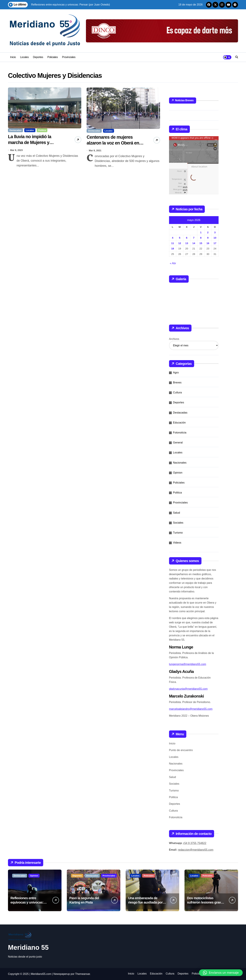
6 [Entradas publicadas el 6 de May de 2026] (187, 238)
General (178, 443)
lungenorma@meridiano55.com (188, 664)
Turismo (178, 533)
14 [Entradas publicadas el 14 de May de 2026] (194, 243)
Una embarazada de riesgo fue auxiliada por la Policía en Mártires (147, 902)
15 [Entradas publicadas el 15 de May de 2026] (201, 243)
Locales (24, 57)
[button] (221, 973)
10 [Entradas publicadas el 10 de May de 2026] (215, 238)
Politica (42, 130)
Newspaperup (62, 974)
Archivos (174, 339)
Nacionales (180, 463)
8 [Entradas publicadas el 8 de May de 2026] (201, 238)
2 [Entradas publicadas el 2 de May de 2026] (208, 232)
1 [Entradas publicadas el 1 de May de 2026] (201, 232)
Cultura (177, 392)
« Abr (173, 263)
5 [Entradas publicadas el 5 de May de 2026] (180, 238)
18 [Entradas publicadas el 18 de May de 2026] (173, 248)
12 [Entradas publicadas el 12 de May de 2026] (180, 243)
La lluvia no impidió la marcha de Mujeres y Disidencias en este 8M (31, 142)
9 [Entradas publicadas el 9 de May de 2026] (208, 238)
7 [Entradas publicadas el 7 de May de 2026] (194, 238)
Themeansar (83, 974)
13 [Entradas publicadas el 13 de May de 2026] (187, 243)
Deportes (38, 57)
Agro (176, 373)
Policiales (53, 57)
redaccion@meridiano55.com (196, 850)
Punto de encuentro (181, 750)
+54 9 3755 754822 (194, 843)
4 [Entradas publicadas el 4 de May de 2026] (173, 238)
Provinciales (69, 57)
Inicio (13, 57)
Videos (177, 543)
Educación (179, 423)
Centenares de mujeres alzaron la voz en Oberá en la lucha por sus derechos (115, 143)
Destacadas (15, 130)
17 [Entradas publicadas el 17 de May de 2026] (215, 243)
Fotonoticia (180, 433)
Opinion (178, 473)
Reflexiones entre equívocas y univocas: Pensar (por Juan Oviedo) (29, 902)
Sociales (178, 523)
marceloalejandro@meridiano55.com (191, 709)
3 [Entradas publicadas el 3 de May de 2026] (215, 232)
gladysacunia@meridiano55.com (188, 689)
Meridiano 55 (28, 947)
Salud (177, 513)
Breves (177, 383)
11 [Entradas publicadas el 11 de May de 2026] (173, 243)
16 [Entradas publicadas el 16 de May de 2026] (208, 243)
